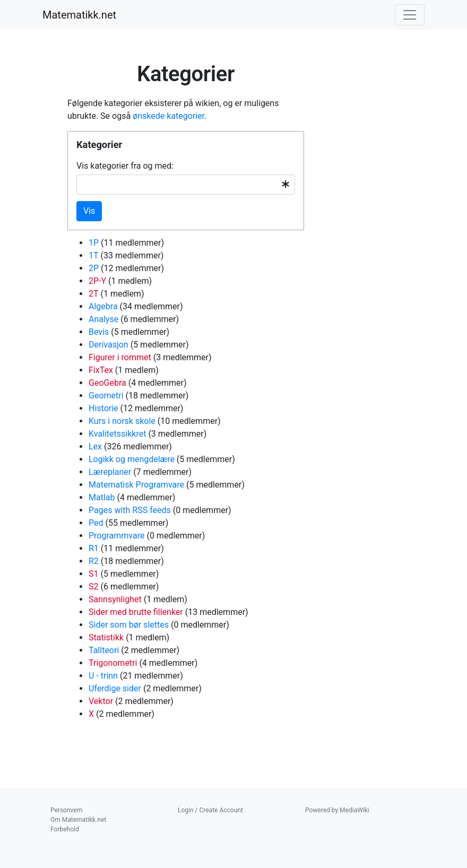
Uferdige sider (115, 688)
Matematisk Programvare (136, 485)
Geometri (106, 396)
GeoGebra (107, 383)
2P (94, 268)
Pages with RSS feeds (130, 510)
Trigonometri (113, 663)
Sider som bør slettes (129, 625)
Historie (103, 408)
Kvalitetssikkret (117, 434)
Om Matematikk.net (78, 820)
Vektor (101, 701)
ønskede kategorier (168, 116)
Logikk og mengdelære (132, 459)
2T (94, 294)
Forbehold (65, 829)
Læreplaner (110, 472)
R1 (94, 548)
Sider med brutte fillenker (136, 612)
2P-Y (97, 281)
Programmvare (116, 536)
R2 (94, 561)
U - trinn (103, 676)
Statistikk (106, 637)
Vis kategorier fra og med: (125, 166)
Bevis (99, 332)
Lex (95, 446)
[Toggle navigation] (410, 15)
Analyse (103, 319)
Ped (96, 523)
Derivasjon (109, 345)
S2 (94, 587)
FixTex (101, 370)
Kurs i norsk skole (122, 421)
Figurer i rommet (120, 357)
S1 (94, 574)
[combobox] (186, 185)
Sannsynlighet (115, 599)
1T (94, 255)
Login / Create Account (210, 810)
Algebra (103, 306)
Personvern (66, 810)
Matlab (102, 497)
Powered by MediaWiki (337, 810)
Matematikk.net (79, 15)
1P (94, 243)
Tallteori (104, 650)
